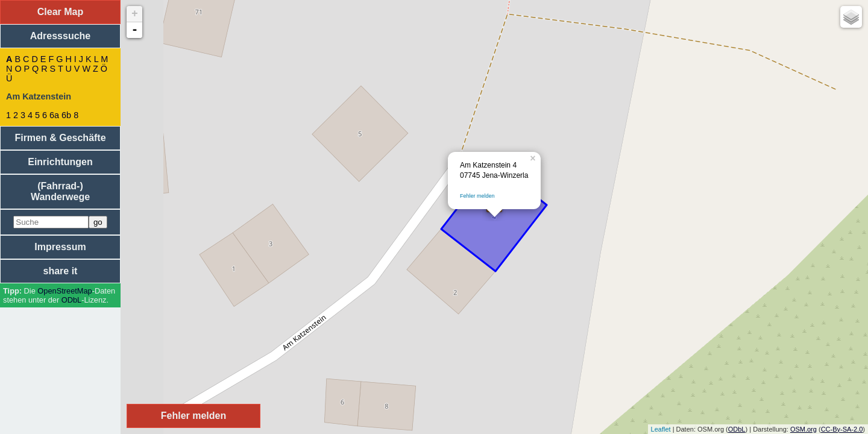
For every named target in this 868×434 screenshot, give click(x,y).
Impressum (60, 247)
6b (66, 115)
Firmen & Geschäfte (60, 138)
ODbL (71, 300)
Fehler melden (477, 196)
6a (54, 115)
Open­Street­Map (64, 291)
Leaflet (661, 429)
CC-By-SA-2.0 (842, 429)
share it (61, 271)
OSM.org (804, 429)
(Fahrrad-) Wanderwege (60, 191)
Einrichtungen (60, 162)
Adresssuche (61, 36)
